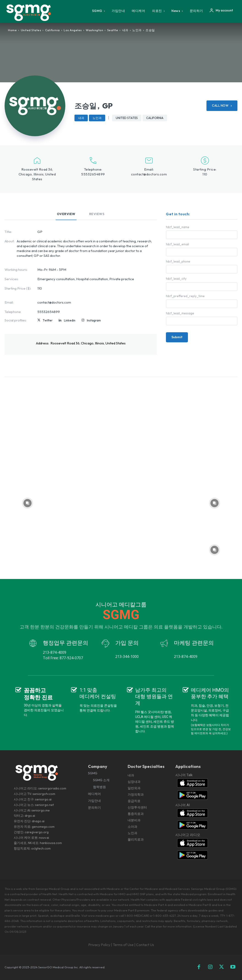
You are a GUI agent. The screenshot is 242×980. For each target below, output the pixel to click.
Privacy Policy (99, 945)
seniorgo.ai (43, 799)
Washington (94, 30)
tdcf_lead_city (176, 279)
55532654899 (93, 174)
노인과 (137, 30)
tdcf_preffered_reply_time (185, 296)
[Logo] (30, 12)
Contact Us (145, 945)
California (52, 30)
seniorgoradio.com (52, 788)
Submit (177, 337)
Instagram (94, 320)
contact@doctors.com (149, 174)
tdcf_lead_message (180, 313)
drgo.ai (30, 816)
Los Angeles (73, 30)
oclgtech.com (41, 848)
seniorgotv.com (44, 794)
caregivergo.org (37, 832)
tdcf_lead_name (178, 227)
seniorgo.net (44, 805)
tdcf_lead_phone (178, 262)
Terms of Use (123, 945)
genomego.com (43, 827)
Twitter (48, 320)
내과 (125, 30)
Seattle (113, 30)
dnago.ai (38, 821)
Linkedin (70, 320)
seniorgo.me (41, 810)
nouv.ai (44, 838)
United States (31, 30)
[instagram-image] (27, 409)
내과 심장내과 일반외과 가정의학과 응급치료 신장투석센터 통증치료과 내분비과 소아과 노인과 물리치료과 (137, 807)
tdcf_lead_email (177, 244)
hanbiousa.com (51, 843)
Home (12, 30)
